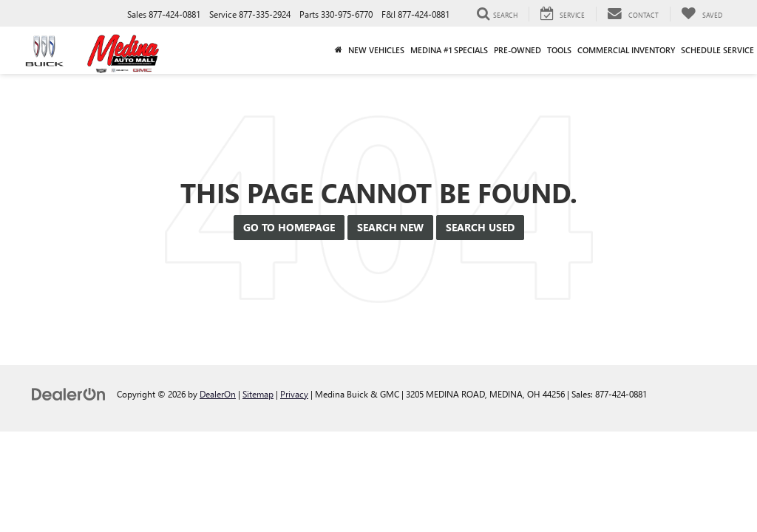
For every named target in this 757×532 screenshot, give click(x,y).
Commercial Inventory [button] (626, 50)
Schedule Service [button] (717, 50)
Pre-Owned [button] (517, 50)
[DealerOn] (69, 393)
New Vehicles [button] (376, 50)
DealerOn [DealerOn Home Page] (218, 394)
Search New (390, 227)
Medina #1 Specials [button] (449, 50)
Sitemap (258, 394)
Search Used (480, 227)
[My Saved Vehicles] (702, 14)
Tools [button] (559, 50)
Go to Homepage (289, 227)
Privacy (294, 394)
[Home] (339, 50)
